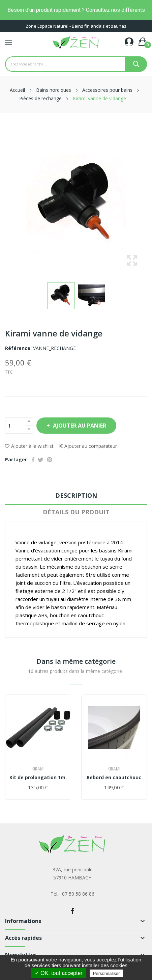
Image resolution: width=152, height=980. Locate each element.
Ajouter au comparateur (88, 446)
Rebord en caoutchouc (114, 778)
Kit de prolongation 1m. (38, 778)
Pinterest (50, 460)
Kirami (38, 769)
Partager (33, 460)
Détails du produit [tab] (76, 512)
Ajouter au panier (79, 426)
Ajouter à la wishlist (29, 446)
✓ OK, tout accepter (59, 973)
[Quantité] (15, 426)
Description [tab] (76, 495)
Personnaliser (107, 973)
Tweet (41, 460)
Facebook (72, 911)
